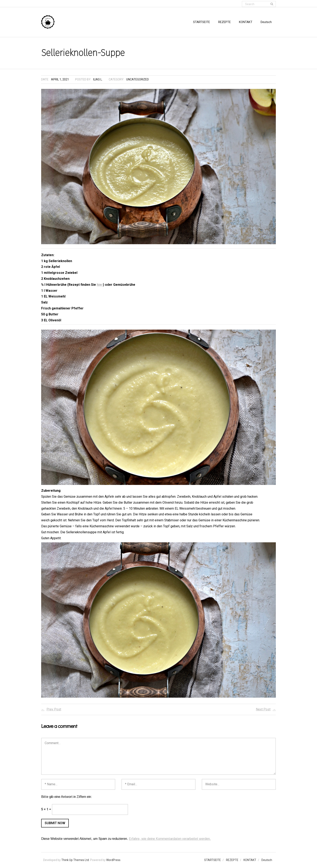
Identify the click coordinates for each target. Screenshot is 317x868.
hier (100, 285)
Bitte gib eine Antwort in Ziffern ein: (67, 797)
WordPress (113, 860)
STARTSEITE (213, 860)
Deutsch (267, 860)
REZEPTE (232, 860)
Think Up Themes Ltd (75, 860)
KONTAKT (250, 860)
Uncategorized (138, 79)
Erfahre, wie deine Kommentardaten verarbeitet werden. (170, 839)
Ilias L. (98, 79)
